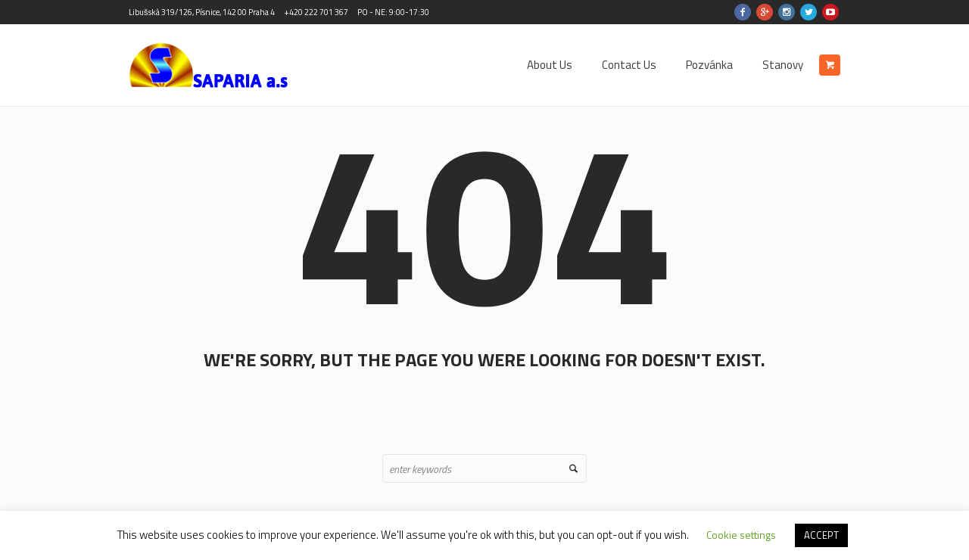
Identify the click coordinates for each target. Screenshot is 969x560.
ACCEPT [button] (821, 535)
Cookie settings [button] (741, 535)
